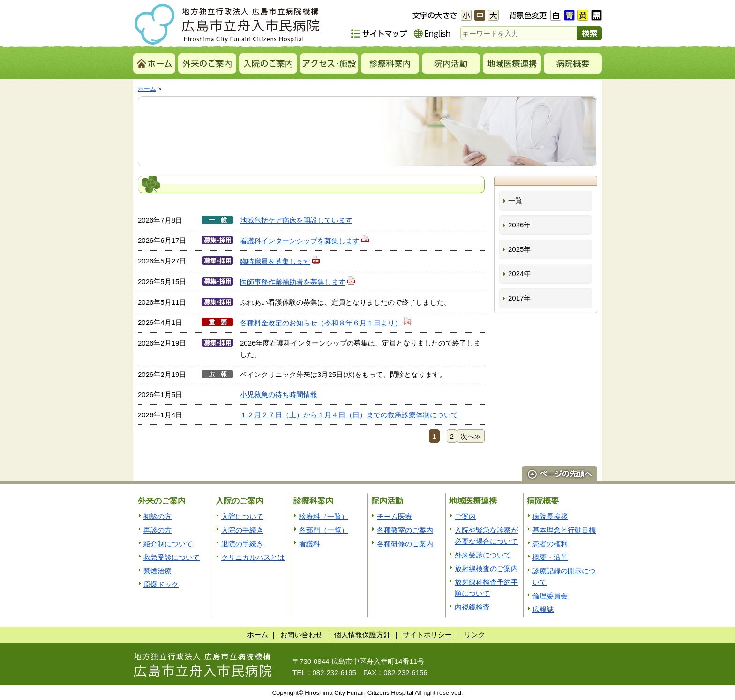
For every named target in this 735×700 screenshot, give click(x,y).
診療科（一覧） (324, 516)
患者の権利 (550, 544)
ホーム (147, 89)
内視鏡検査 (472, 607)
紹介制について (168, 544)
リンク (475, 635)
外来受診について (483, 555)
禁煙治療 (157, 571)
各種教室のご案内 (405, 530)
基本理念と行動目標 (564, 530)
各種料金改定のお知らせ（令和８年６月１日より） (326, 323)
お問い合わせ (301, 635)
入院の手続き (242, 530)
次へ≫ (471, 436)
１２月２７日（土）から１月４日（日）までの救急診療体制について (349, 415)
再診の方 (157, 530)
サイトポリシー (427, 635)
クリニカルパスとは (253, 557)
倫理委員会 (550, 596)
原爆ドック (161, 584)
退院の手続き (242, 544)
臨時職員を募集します (280, 261)
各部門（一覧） (324, 530)
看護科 (310, 544)
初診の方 (157, 516)
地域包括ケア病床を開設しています (296, 220)
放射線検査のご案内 (486, 568)
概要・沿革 (550, 557)
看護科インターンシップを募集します (305, 241)
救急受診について (172, 557)
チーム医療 (394, 516)
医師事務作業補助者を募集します (298, 282)
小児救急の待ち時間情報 (279, 395)
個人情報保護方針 (362, 635)
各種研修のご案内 (405, 544)
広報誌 (543, 609)
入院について (242, 516)
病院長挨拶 (550, 516)
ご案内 (465, 516)
